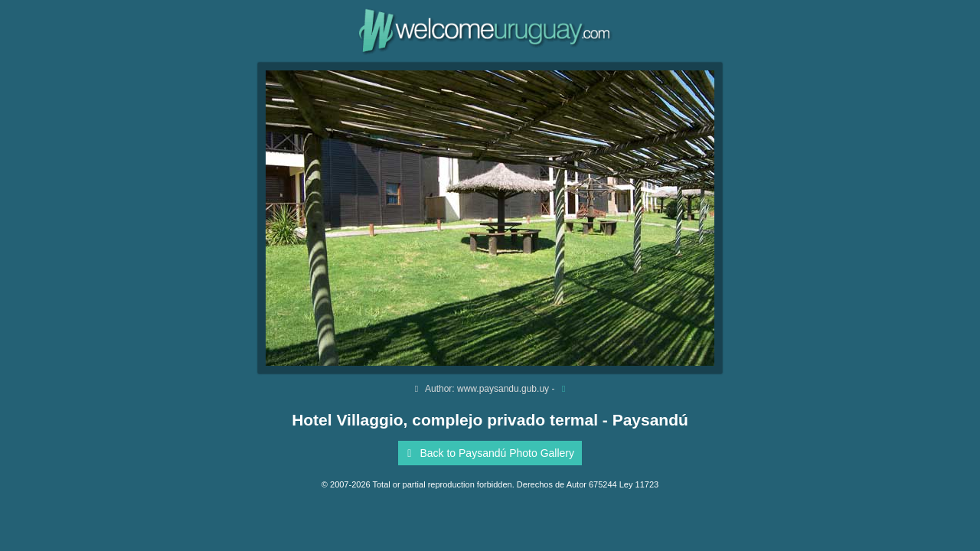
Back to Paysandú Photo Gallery (488, 453)
